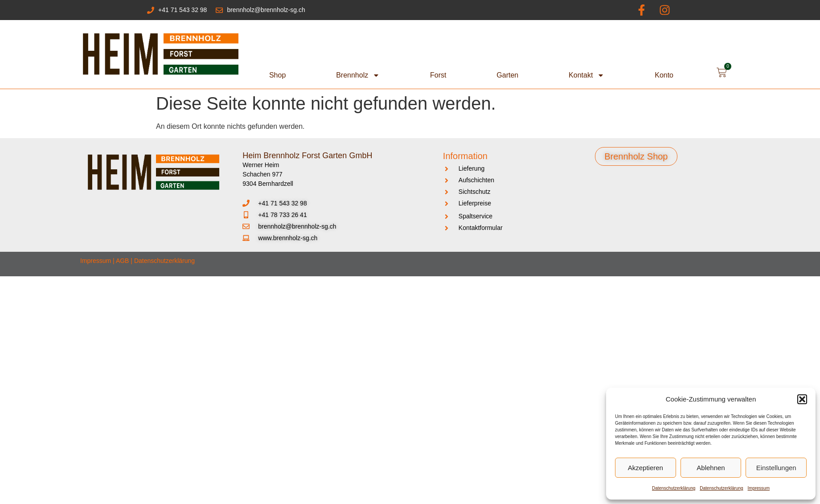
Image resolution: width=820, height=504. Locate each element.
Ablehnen (711, 468)
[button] (802, 399)
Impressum (759, 488)
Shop (277, 75)
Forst (438, 75)
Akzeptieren (646, 468)
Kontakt (586, 75)
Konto (664, 75)
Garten (507, 75)
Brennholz (358, 75)
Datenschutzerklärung (674, 488)
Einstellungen (776, 468)
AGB (123, 261)
